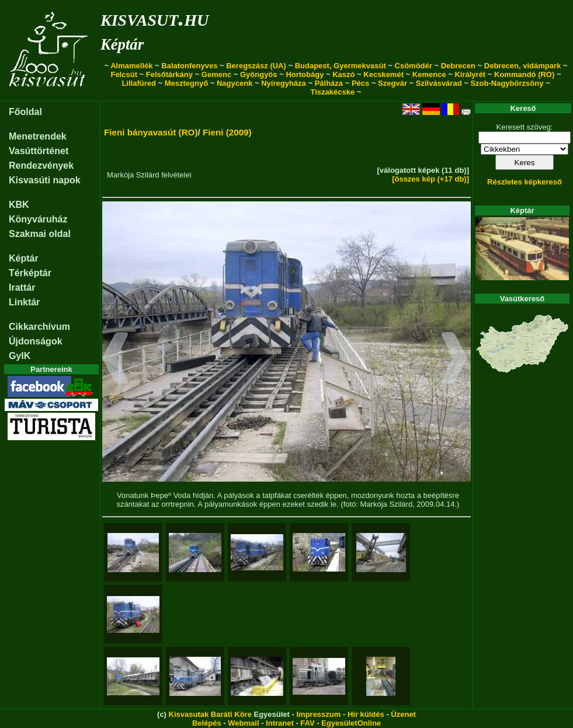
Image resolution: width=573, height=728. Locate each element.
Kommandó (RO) (524, 74)
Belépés (207, 723)
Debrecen (458, 66)
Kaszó (343, 74)
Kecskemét (383, 74)
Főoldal (25, 112)
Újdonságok (36, 341)
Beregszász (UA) (256, 66)
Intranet (280, 723)
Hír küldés (366, 714)
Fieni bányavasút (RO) (151, 132)
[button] (115, 360)
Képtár (122, 44)
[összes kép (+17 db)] (430, 179)
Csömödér (414, 66)
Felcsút (124, 74)
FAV (307, 723)
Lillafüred (139, 83)
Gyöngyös (259, 74)
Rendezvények (41, 166)
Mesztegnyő (186, 83)
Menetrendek (38, 136)
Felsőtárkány (169, 74)
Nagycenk (235, 83)
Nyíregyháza (284, 83)
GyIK (20, 356)
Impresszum (318, 714)
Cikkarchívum (39, 327)
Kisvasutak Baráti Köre (210, 714)
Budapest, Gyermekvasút (341, 66)
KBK (19, 205)
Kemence (429, 74)
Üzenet (403, 714)
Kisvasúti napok (45, 180)
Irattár (22, 288)
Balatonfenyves (189, 66)
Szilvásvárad (439, 83)
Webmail (243, 723)
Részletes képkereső (525, 182)
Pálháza (329, 83)
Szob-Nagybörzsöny (507, 83)
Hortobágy (305, 74)
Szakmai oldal (40, 234)
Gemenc (216, 74)
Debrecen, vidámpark (523, 66)
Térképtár (30, 273)
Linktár (24, 302)
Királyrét (470, 74)
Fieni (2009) (227, 132)
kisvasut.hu (154, 18)
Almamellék (131, 66)
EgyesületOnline (351, 723)
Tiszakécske (333, 92)
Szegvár (393, 83)
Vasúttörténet (39, 151)
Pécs (360, 83)
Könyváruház (38, 219)
